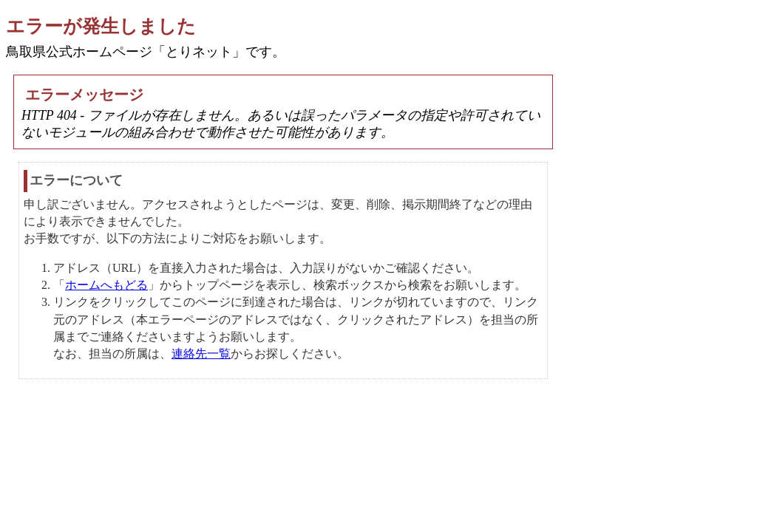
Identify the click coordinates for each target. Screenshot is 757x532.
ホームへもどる (106, 285)
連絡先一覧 (201, 354)
